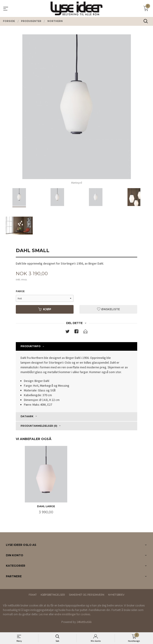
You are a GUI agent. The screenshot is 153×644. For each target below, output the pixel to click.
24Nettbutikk (84, 622)
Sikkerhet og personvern (87, 595)
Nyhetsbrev (116, 595)
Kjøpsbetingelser (53, 595)
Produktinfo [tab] (31, 346)
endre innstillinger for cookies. (73, 614)
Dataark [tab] (27, 416)
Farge (20, 291)
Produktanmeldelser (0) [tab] (39, 426)
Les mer (43, 614)
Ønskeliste (108, 309)
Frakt (33, 595)
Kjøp (45, 309)
